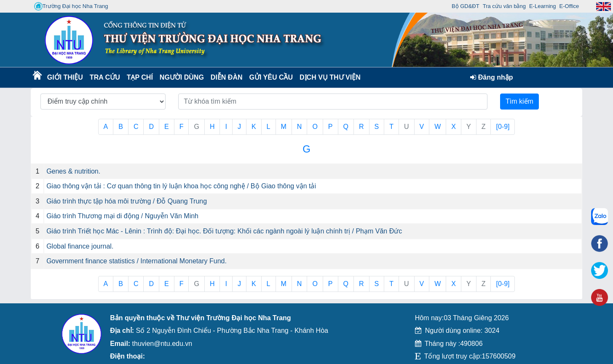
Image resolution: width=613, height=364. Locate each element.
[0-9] (503, 127)
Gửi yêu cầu (271, 77)
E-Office (569, 6)
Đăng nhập (491, 77)
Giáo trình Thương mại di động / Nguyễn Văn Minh (122, 216)
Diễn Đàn (227, 77)
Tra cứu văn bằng (504, 6)
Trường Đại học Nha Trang (71, 6)
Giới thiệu (65, 77)
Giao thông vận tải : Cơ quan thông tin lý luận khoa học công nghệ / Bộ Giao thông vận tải (181, 186)
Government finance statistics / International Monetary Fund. (137, 261)
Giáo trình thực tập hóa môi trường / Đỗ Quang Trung (127, 201)
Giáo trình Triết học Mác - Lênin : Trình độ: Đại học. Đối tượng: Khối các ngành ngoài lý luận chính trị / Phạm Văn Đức (224, 231)
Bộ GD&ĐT (466, 6)
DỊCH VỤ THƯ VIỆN (328, 77)
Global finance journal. (80, 246)
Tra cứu (105, 77)
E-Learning (543, 6)
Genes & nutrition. (73, 171)
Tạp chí (140, 77)
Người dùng (181, 77)
